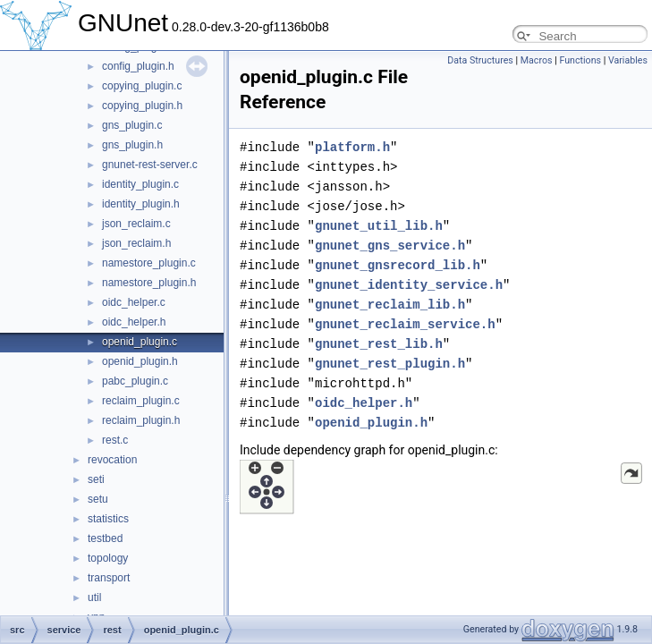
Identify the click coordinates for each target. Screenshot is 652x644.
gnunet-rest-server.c (150, 165)
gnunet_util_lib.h (379, 226)
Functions (580, 60)
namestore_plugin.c (149, 263)
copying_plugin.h (142, 106)
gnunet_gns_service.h (390, 246)
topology (108, 558)
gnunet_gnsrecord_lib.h (398, 265)
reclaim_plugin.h (141, 420)
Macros (537, 60)
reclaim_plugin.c (141, 401)
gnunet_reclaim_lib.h (390, 305)
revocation (112, 460)
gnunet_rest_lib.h (379, 344)
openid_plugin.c (140, 342)
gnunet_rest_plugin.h (390, 364)
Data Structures (480, 60)
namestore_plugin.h (149, 283)
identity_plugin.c (140, 184)
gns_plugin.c (132, 125)
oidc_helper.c (134, 302)
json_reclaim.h (136, 243)
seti (96, 479)
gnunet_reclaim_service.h (405, 324)
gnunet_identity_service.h (409, 285)
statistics (108, 519)
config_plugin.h (138, 66)
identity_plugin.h (141, 204)
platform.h (352, 147)
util (94, 597)
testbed (105, 538)
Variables (628, 60)
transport (109, 578)
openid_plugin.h (140, 361)
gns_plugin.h (132, 145)
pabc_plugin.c (135, 381)
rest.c (115, 440)
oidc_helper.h (134, 322)
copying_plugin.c (142, 86)
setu (98, 499)
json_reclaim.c (136, 224)
